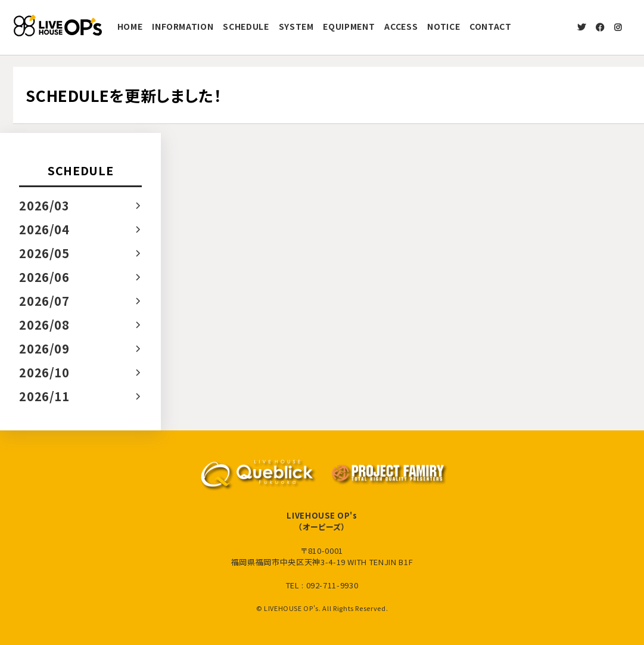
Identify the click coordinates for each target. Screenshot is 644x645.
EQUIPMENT (349, 26)
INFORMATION (183, 26)
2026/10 (44, 372)
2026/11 (44, 396)
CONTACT (491, 26)
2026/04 (44, 229)
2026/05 (44, 253)
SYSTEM (296, 26)
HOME (130, 26)
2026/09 (44, 348)
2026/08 (44, 325)
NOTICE (444, 26)
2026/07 (44, 301)
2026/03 (44, 205)
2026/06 (44, 277)
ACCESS (401, 26)
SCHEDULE (246, 26)
